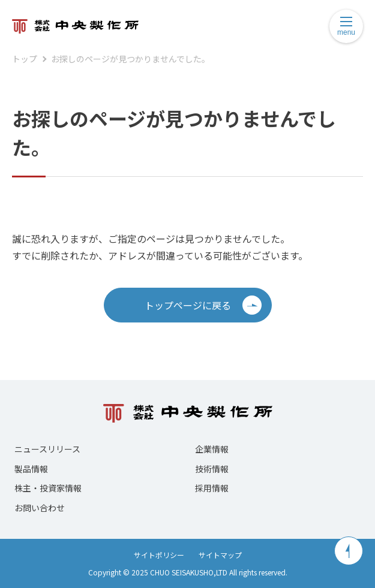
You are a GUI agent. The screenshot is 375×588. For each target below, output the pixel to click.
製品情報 (31, 469)
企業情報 (212, 449)
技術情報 (212, 469)
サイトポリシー (159, 555)
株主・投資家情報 (48, 488)
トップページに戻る (203, 305)
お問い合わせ (40, 508)
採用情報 (212, 488)
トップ (25, 59)
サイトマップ (220, 555)
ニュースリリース (47, 449)
